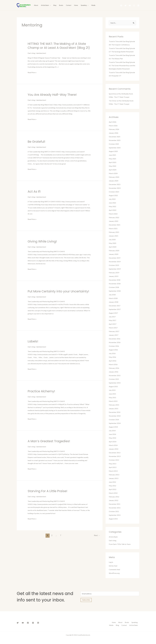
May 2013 (112, 464)
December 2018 (115, 280)
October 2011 (114, 511)
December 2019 (115, 258)
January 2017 (114, 335)
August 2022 (113, 195)
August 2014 (113, 427)
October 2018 (114, 287)
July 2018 (112, 295)
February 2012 (114, 497)
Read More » (32, 72)
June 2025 (112, 155)
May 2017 (112, 320)
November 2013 (115, 456)
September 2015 (115, 383)
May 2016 (112, 357)
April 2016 (113, 361)
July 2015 (112, 390)
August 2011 (113, 519)
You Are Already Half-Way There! (52, 95)
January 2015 (114, 408)
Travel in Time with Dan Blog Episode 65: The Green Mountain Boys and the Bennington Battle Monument (122, 65)
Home (76, 5)
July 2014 (112, 431)
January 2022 (114, 221)
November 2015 (115, 375)
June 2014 (112, 434)
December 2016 (115, 339)
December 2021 (115, 225)
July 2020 (112, 239)
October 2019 (114, 265)
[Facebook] (121, 6)
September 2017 (115, 309)
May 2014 (112, 438)
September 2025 (115, 148)
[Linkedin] (138, 6)
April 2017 (113, 324)
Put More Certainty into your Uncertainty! (58, 291)
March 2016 (113, 364)
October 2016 (114, 346)
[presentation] (50, 5)
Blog (55, 5)
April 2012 (113, 489)
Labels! (33, 341)
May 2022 (112, 206)
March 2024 (113, 173)
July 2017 (112, 317)
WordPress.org (114, 573)
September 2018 (115, 291)
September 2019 (115, 269)
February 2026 (114, 129)
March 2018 (113, 298)
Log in (111, 562)
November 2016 (115, 342)
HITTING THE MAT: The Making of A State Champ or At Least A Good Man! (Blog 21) (59, 46)
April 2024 (113, 170)
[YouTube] (130, 6)
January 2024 (114, 181)
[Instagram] (134, 6)
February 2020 (114, 251)
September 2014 (115, 423)
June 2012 (112, 482)
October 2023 (114, 192)
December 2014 (115, 412)
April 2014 (113, 442)
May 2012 (112, 486)
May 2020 (112, 243)
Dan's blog (31, 53)
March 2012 (113, 493)
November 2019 (115, 262)
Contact (69, 5)
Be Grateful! (36, 142)
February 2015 (114, 405)
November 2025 (115, 140)
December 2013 (115, 453)
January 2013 (114, 478)
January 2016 (114, 372)
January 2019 (114, 276)
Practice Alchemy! (41, 391)
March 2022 (113, 214)
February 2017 (114, 331)
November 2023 (115, 188)
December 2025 (115, 137)
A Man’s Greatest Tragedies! (49, 441)
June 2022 (112, 203)
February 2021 (114, 232)
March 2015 (113, 401)
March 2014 (113, 445)
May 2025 (112, 159)
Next (97, 535)
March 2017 (113, 328)
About (36, 5)
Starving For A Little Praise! (48, 491)
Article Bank (46, 5)
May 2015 (112, 397)
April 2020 (113, 247)
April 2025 (113, 162)
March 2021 (113, 228)
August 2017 (113, 313)
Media (93, 5)
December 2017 (115, 306)
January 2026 (114, 133)
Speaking (85, 5)
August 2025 (113, 151)
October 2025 (114, 144)
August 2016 (113, 350)
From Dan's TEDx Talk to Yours (120, 544)
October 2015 (114, 379)
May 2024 (112, 166)
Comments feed (114, 569)
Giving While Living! (42, 241)
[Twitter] (125, 6)
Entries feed (113, 566)
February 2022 (114, 217)
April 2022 (113, 210)
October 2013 (114, 460)
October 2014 (114, 420)
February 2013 (114, 475)
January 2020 (114, 254)
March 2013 (113, 471)
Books (61, 5)
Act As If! (34, 192)
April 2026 (113, 122)
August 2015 (113, 386)
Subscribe (86, 600)
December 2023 (115, 184)
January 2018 (114, 302)
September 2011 (115, 515)
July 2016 (112, 353)
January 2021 (114, 236)
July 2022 (112, 199)
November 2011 (115, 508)
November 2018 (115, 284)
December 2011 (115, 504)
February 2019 (114, 273)
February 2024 (114, 177)
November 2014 (115, 416)
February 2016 (114, 368)
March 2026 (113, 126)
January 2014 (114, 449)
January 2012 (114, 500)
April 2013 (113, 467)
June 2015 (112, 394)
